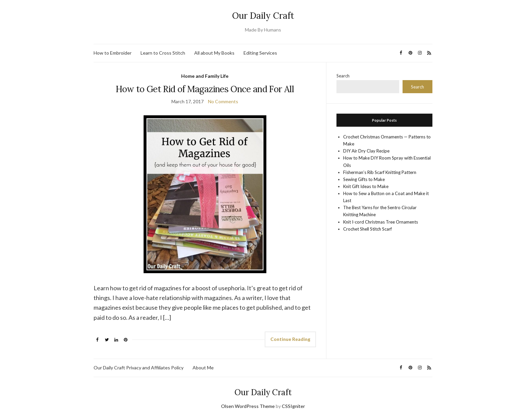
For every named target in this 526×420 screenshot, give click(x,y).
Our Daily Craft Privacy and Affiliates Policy (139, 368)
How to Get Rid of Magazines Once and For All (205, 89)
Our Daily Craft (263, 16)
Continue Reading (290, 339)
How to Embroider (113, 53)
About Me (203, 368)
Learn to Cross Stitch (163, 53)
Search (343, 76)
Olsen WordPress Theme (248, 406)
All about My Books (214, 53)
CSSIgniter (293, 406)
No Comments (223, 101)
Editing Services (260, 53)
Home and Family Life (205, 76)
